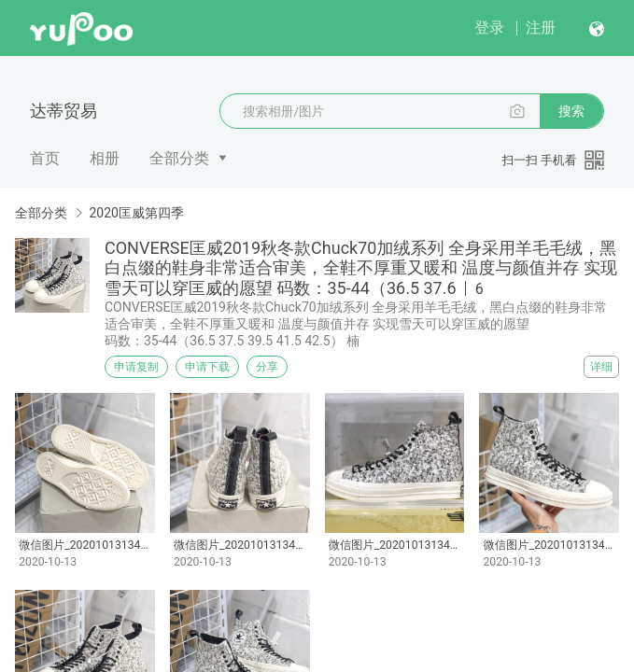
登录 (489, 28)
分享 (267, 367)
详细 (601, 367)
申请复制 (136, 367)
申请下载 (207, 367)
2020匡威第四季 (136, 213)
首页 (45, 158)
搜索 (571, 111)
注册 (541, 28)
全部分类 (179, 158)
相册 (105, 158)
